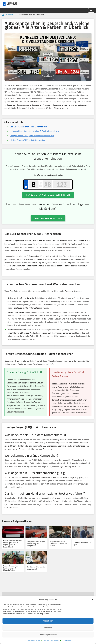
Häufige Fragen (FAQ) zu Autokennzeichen (28, 140)
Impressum (67, 640)
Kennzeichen (11, 15)
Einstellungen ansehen (48, 635)
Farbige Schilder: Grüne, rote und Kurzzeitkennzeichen (32, 136)
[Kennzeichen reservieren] (10, 4)
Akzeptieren (48, 621)
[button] (92, 600)
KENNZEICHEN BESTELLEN (48, 218)
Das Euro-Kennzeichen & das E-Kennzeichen (28, 127)
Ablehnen (48, 628)
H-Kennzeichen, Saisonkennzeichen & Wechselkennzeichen (34, 131)
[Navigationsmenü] (91, 10)
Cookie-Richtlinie (34, 640)
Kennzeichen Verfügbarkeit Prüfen (48, 195)
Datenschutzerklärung (52, 640)
